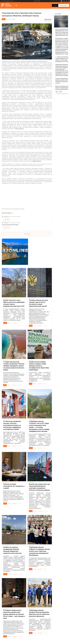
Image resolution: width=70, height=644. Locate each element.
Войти (55, 5)
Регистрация (64, 5)
